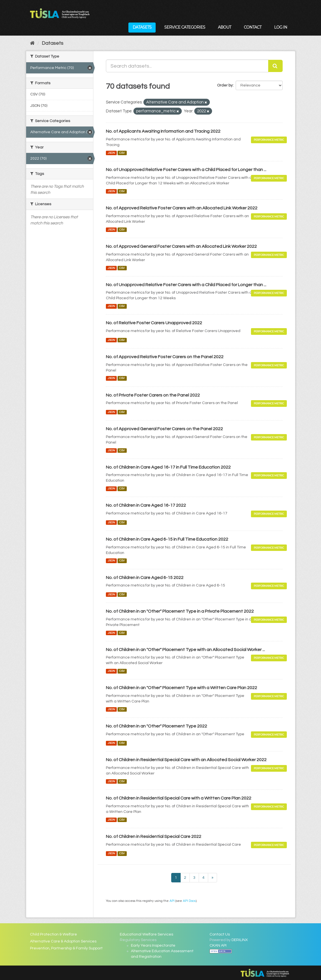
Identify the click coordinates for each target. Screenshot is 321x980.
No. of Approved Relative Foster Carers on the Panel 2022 (165, 357)
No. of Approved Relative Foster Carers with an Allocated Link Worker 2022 (182, 208)
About (224, 27)
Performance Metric (269, 140)
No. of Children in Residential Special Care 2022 (154, 837)
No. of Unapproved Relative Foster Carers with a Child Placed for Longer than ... (186, 170)
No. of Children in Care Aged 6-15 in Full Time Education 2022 (167, 539)
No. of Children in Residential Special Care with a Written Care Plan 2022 (179, 798)
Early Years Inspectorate (153, 946)
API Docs (189, 901)
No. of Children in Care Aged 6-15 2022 (145, 578)
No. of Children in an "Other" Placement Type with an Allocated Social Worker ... (185, 650)
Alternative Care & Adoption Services (63, 941)
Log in (281, 27)
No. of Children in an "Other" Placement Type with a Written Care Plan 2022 (181, 688)
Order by (225, 85)
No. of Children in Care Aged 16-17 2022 (146, 505)
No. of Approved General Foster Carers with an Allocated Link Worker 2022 (181, 246)
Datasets (142, 27)
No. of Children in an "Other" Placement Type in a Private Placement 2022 (180, 611)
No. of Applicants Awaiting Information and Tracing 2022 (163, 131)
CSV (122, 153)
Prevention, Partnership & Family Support (66, 948)
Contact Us (220, 934)
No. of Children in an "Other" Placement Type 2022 (156, 726)
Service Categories (185, 27)
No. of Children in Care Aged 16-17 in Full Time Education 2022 (168, 467)
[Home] (32, 43)
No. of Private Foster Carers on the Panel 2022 (153, 395)
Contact (252, 27)
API (172, 901)
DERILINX (240, 940)
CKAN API (218, 946)
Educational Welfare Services (146, 934)
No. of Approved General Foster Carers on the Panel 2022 (164, 429)
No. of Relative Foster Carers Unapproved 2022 (154, 323)
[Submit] (275, 66)
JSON (111, 153)
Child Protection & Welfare (53, 934)
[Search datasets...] (187, 66)
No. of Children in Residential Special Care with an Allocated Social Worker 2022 (186, 760)
